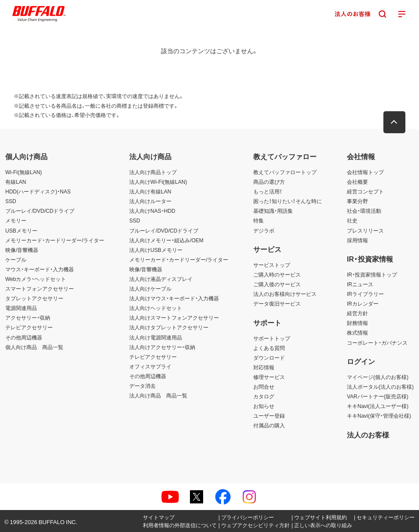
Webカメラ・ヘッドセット (36, 279)
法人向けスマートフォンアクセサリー (174, 317)
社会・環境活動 (364, 211)
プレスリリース (365, 230)
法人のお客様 (368, 434)
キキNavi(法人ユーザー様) (378, 406)
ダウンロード (269, 357)
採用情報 (357, 240)
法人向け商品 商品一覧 (158, 395)
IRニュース (360, 284)
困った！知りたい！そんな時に (288, 201)
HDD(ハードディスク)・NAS (38, 191)
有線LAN (16, 182)
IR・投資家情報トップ (372, 274)
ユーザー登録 (269, 415)
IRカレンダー (363, 303)
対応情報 (264, 367)
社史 (352, 220)
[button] (395, 122)
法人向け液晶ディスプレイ (161, 279)
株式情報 (357, 332)
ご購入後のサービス (277, 284)
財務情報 (357, 323)
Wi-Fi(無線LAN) (24, 172)
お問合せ (264, 386)
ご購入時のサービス (277, 274)
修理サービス (269, 377)
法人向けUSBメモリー (156, 250)
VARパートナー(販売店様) (378, 396)
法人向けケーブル (150, 288)
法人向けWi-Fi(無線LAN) (158, 182)
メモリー (16, 220)
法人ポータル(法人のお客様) (380, 386)
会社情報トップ (365, 172)
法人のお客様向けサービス (285, 294)
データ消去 (142, 386)
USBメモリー (21, 230)
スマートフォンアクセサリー (40, 288)
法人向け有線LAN (150, 191)
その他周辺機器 (24, 337)
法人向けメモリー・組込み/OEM (166, 240)
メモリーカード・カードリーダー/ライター (55, 240)
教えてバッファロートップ (285, 172)
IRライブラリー (365, 294)
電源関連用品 (21, 308)
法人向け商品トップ (153, 172)
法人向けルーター (150, 201)
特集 (259, 220)
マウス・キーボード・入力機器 (40, 269)
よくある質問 (269, 348)
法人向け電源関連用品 (156, 337)
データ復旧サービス (277, 303)
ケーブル (16, 259)
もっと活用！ (268, 191)
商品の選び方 (269, 182)
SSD (11, 201)
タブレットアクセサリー (34, 298)
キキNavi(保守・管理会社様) (379, 415)
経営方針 (357, 313)
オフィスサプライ (150, 366)
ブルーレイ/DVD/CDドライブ (40, 211)
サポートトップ (272, 338)
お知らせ (264, 406)
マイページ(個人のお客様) (378, 377)
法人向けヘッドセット (156, 308)
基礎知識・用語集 (273, 211)
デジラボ (264, 230)
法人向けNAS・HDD (152, 211)
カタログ (264, 396)
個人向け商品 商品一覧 (34, 347)
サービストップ (272, 265)
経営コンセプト (365, 191)
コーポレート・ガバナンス (377, 343)
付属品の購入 (269, 425)
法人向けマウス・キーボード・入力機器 (174, 298)
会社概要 (357, 182)
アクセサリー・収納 (28, 317)
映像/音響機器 (22, 250)
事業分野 (357, 201)
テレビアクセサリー (29, 327)
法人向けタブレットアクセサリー (169, 327)
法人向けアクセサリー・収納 (162, 347)
